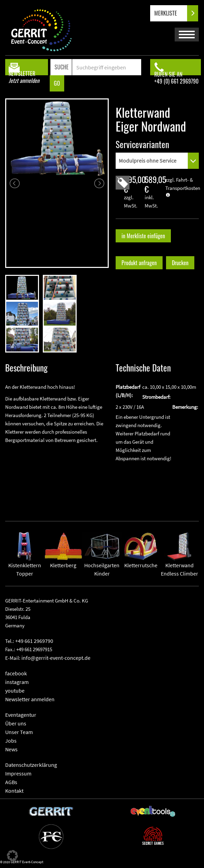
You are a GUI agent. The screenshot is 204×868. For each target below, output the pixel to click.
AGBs (11, 782)
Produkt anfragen (139, 263)
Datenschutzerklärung (31, 765)
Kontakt (14, 791)
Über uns (16, 723)
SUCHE (62, 67)
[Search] (106, 67)
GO (57, 83)
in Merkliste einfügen (143, 236)
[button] (12, 856)
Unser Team (19, 732)
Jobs (11, 741)
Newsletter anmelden (30, 699)
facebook (16, 673)
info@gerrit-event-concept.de (56, 658)
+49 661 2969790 (34, 641)
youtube (15, 691)
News (11, 749)
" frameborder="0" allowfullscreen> (57, 477)
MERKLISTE (171, 13)
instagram (17, 682)
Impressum (18, 773)
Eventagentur (21, 715)
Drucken (180, 263)
